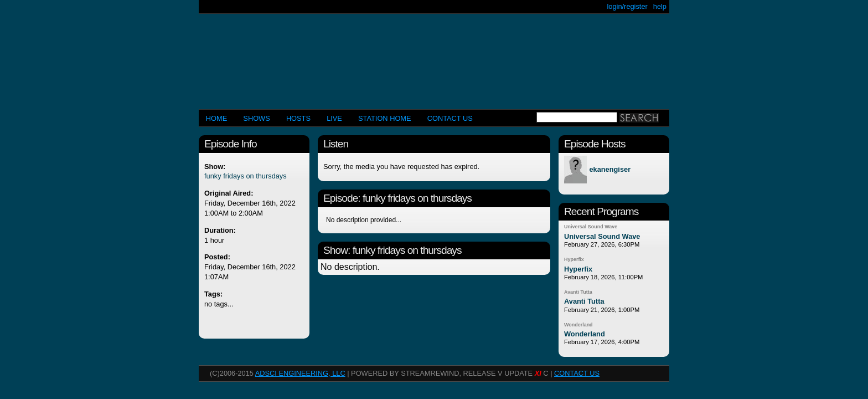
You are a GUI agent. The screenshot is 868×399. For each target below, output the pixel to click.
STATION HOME (385, 118)
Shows (256, 118)
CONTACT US (450, 118)
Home (216, 118)
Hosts (298, 118)
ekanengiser (610, 170)
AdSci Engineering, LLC (300, 373)
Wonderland (578, 325)
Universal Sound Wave (591, 227)
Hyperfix (574, 259)
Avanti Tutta (578, 292)
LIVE (334, 118)
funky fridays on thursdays (246, 176)
